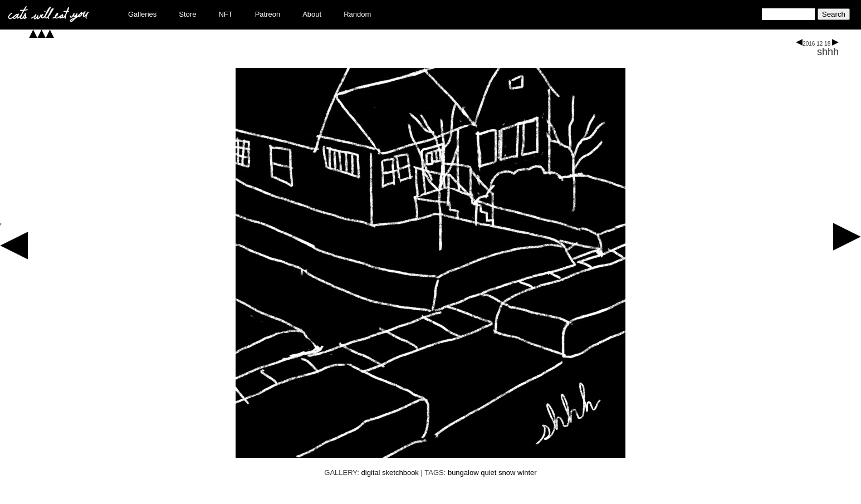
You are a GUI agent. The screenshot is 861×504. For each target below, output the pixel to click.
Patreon (268, 14)
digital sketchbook (390, 473)
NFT (225, 14)
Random (357, 14)
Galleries (142, 14)
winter (527, 473)
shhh (828, 52)
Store (187, 14)
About (312, 14)
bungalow (463, 473)
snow (507, 473)
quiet (488, 473)
